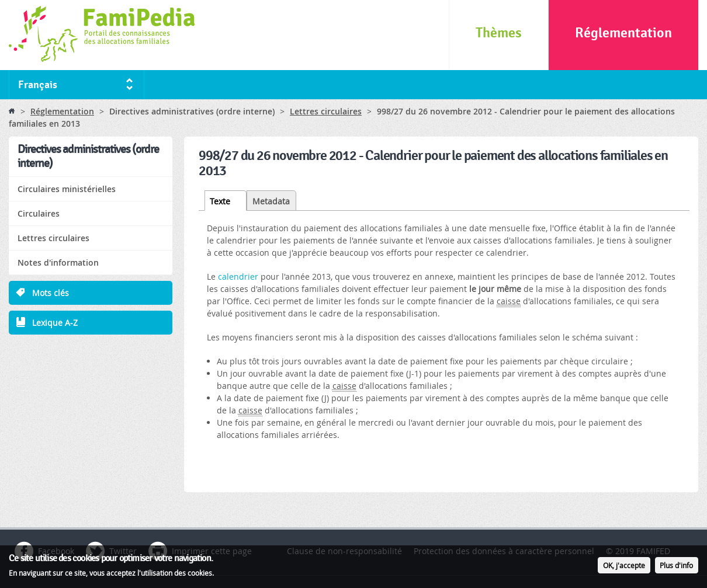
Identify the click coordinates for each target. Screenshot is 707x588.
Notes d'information (58, 262)
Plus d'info (676, 566)
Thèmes (499, 33)
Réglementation (623, 33)
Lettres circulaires (326, 111)
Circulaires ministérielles (67, 189)
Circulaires (39, 213)
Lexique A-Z (55, 323)
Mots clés (51, 293)
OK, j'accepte (624, 566)
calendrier (238, 276)
